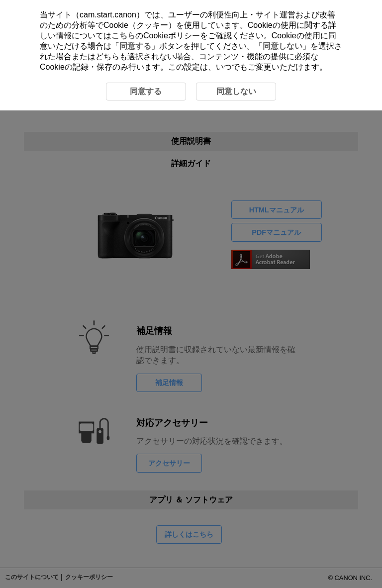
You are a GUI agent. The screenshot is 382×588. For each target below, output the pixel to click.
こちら (123, 36)
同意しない (283, 46)
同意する (135, 46)
